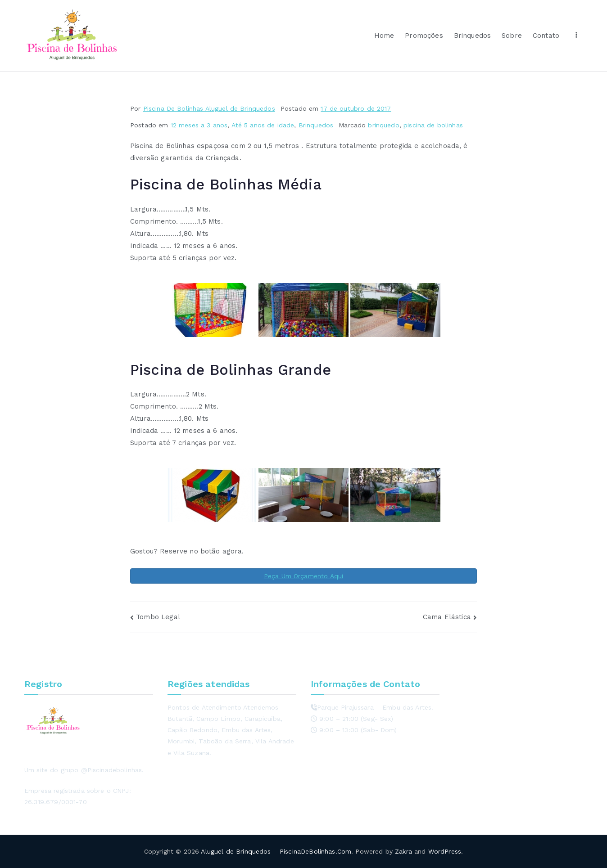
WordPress (445, 851)
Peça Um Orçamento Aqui (303, 576)
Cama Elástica (447, 617)
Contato (546, 36)
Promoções (424, 36)
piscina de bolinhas (433, 125)
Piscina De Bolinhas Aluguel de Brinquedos (209, 108)
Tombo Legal (158, 617)
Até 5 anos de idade (263, 125)
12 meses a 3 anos (199, 125)
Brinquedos (473, 36)
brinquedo (383, 125)
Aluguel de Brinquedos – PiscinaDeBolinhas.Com (276, 851)
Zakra (403, 851)
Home (384, 36)
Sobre (512, 36)
